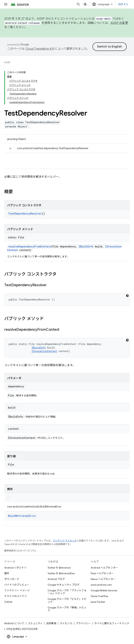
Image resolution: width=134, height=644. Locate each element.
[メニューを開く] (6, 4)
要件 (7, 573)
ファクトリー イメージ (17, 590)
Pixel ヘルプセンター (102, 573)
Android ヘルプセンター (104, 568)
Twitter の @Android (59, 568)
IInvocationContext (44, 351)
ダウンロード (12, 579)
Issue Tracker (98, 602)
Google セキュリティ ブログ (64, 585)
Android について (14, 623)
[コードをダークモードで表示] (127, 296)
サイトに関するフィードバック (112, 623)
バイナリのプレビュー (17, 585)
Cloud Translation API (40, 49)
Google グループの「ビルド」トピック (67, 600)
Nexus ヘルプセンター (103, 579)
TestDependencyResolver (25, 214)
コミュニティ (35, 623)
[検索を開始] (78, 4)
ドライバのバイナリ (16, 596)
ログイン (123, 4)
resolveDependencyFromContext (30, 246)
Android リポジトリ (15, 568)
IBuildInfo (86, 246)
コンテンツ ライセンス (65, 541)
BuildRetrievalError (22, 516)
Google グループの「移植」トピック (67, 609)
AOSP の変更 (119, 23)
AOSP (7, 62)
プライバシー (83, 623)
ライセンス (66, 623)
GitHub (8, 602)
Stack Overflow (99, 596)
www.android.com (101, 585)
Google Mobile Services (104, 590)
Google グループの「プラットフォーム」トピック (67, 592)
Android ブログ (56, 579)
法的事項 (51, 623)
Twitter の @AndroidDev (61, 573)
